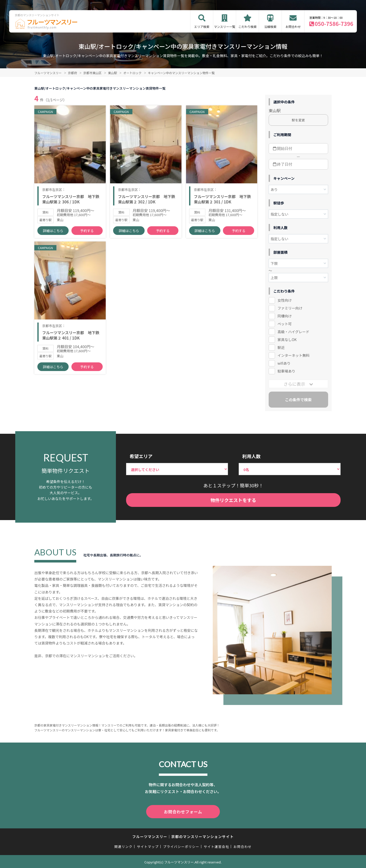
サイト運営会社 (216, 846)
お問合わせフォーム (183, 811)
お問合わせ (293, 27)
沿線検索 (270, 27)
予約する (87, 234)
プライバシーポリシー (181, 846)
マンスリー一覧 (225, 27)
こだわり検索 (248, 27)
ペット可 (285, 324)
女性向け (285, 300)
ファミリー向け (290, 308)
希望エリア (141, 456)
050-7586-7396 (334, 24)
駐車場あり (286, 371)
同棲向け (285, 316)
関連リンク (124, 846)
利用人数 (251, 456)
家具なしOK (287, 340)
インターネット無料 (294, 355)
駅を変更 (298, 120)
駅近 (281, 347)
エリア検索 (202, 27)
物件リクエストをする (233, 500)
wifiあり (284, 363)
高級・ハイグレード (293, 332)
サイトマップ (148, 846)
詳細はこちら (53, 234)
